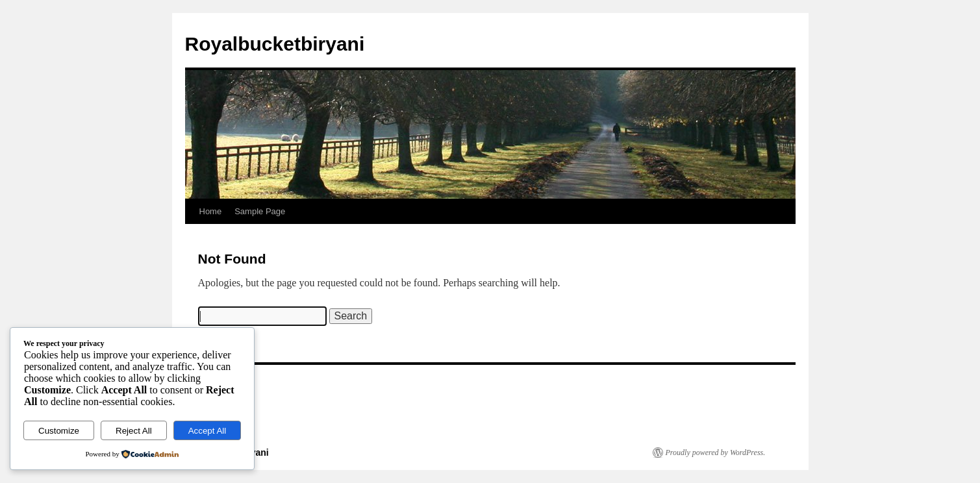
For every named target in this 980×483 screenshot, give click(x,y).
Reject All (134, 431)
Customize (59, 431)
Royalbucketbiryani (275, 44)
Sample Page (260, 211)
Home (211, 211)
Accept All (207, 431)
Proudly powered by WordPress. (716, 452)
